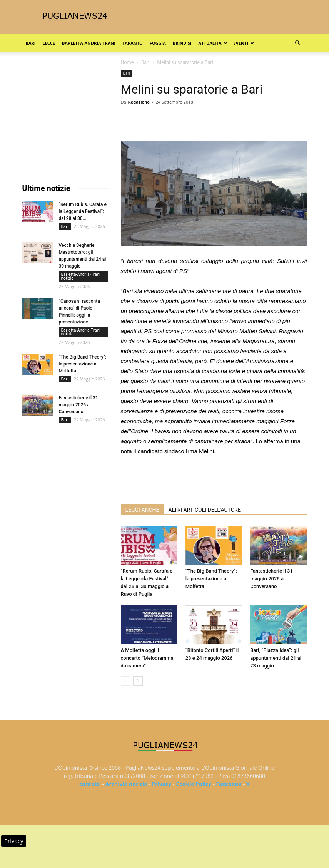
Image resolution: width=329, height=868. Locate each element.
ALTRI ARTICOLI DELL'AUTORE (205, 510)
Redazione (139, 102)
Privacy (161, 784)
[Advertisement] (214, 478)
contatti (90, 784)
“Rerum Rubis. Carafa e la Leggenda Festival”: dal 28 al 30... (83, 211)
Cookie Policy (194, 784)
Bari (31, 43)
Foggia (158, 43)
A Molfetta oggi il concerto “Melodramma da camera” (147, 658)
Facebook (229, 784)
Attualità (213, 43)
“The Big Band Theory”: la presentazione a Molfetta (211, 579)
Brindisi (182, 43)
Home (127, 62)
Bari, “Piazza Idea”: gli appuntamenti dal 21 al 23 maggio (276, 658)
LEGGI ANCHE (142, 510)
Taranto (133, 43)
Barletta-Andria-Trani (89, 43)
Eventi (244, 43)
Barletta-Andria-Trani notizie (81, 276)
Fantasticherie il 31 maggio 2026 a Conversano (271, 579)
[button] (298, 43)
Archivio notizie (126, 784)
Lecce (49, 43)
